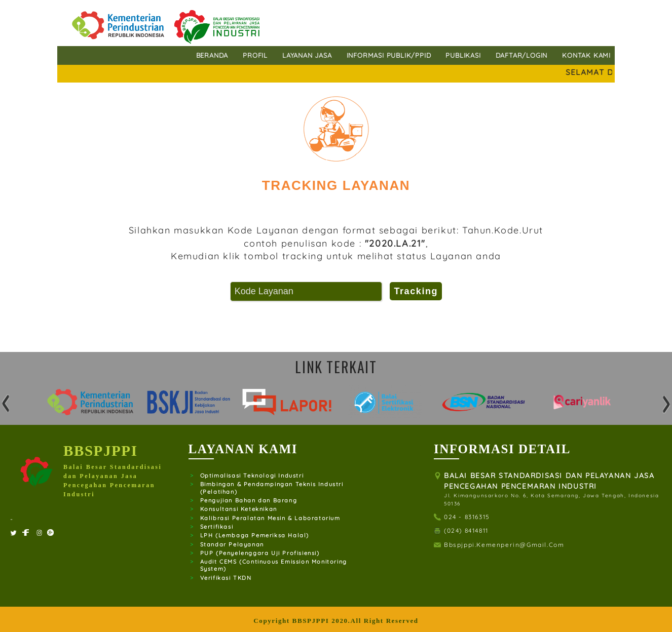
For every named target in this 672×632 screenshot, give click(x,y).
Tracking (416, 291)
